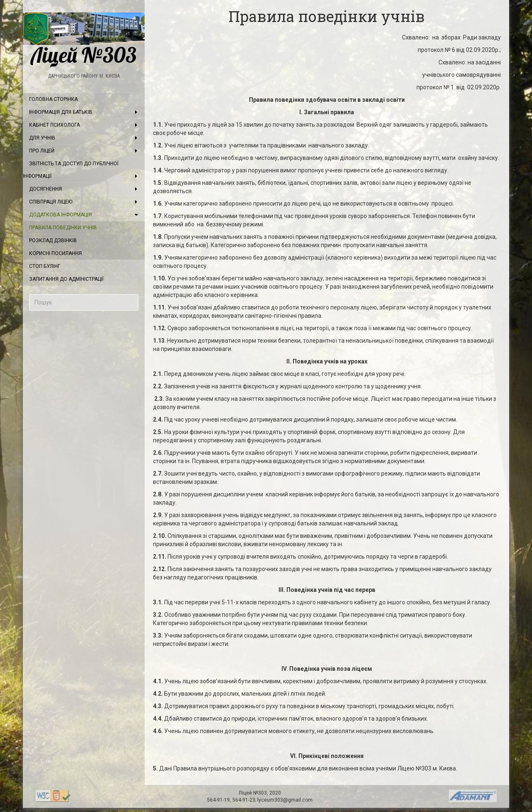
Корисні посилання (55, 253)
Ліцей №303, (254, 793)
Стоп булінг (45, 266)
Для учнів (42, 138)
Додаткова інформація (60, 215)
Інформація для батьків (61, 112)
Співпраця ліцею (51, 202)
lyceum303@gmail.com (285, 800)
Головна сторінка (53, 99)
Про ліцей (42, 151)
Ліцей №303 (84, 39)
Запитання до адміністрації (66, 279)
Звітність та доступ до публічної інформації (71, 170)
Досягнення (46, 189)
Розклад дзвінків (53, 240)
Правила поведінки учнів (63, 228)
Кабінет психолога (54, 125)
